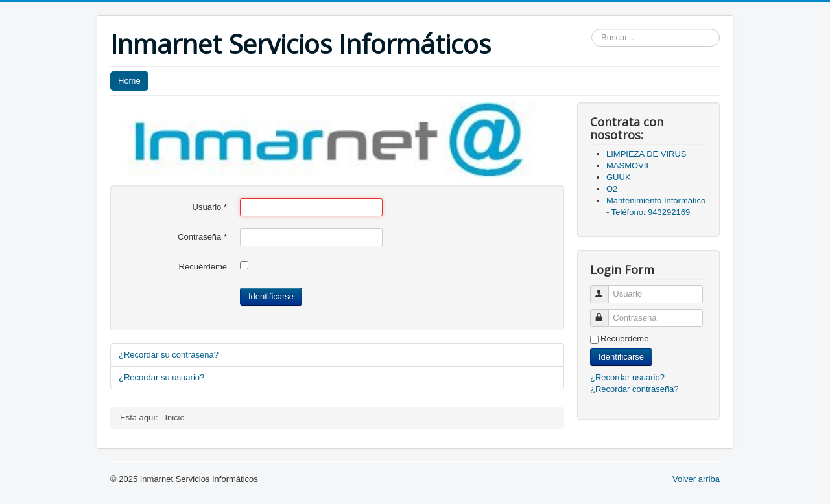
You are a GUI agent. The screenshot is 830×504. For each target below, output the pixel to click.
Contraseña (202, 237)
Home (129, 81)
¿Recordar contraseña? (634, 389)
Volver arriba (696, 479)
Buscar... (592, 29)
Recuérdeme (203, 267)
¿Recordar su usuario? (161, 377)
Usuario (210, 207)
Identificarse (271, 296)
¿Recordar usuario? (627, 377)
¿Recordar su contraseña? (169, 355)
